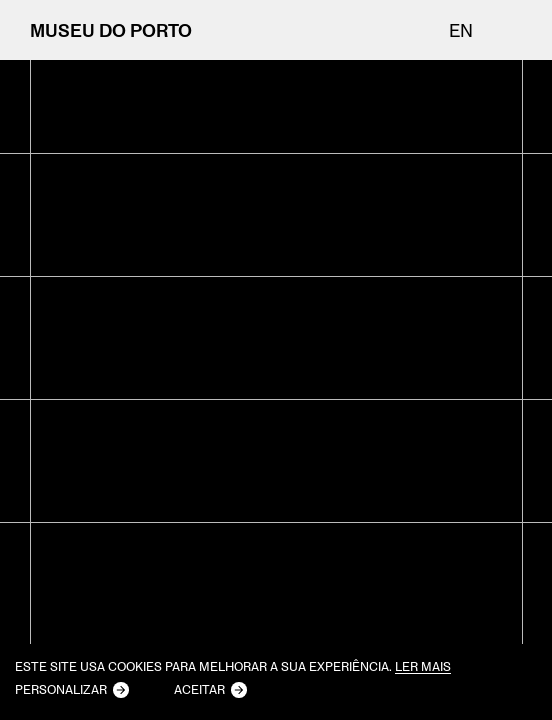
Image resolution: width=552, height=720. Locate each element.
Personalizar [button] (61, 689)
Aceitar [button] (199, 689)
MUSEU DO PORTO (111, 30)
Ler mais (423, 667)
